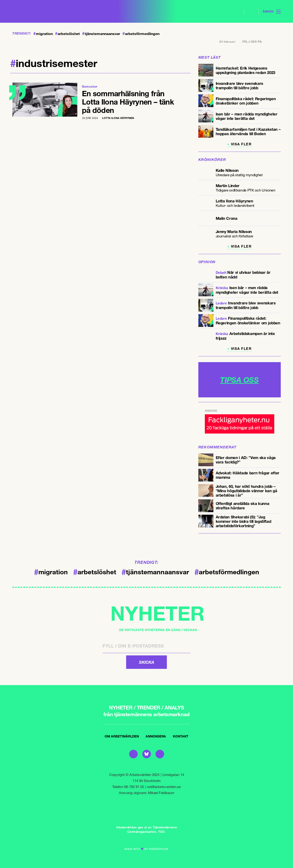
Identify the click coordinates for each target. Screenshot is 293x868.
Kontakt (181, 736)
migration (43, 34)
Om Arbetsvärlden (122, 736)
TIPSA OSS (239, 380)
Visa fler (241, 144)
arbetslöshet (67, 34)
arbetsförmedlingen (141, 34)
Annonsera (156, 736)
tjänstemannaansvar (101, 34)
